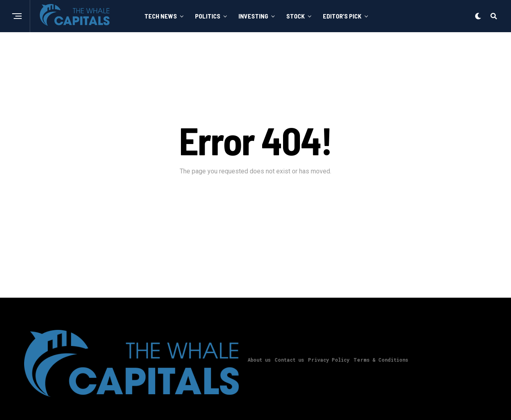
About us (259, 360)
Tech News (161, 16)
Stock (296, 16)
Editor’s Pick (342, 16)
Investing (253, 16)
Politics (208, 16)
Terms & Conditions (381, 360)
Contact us (289, 360)
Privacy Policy (329, 360)
